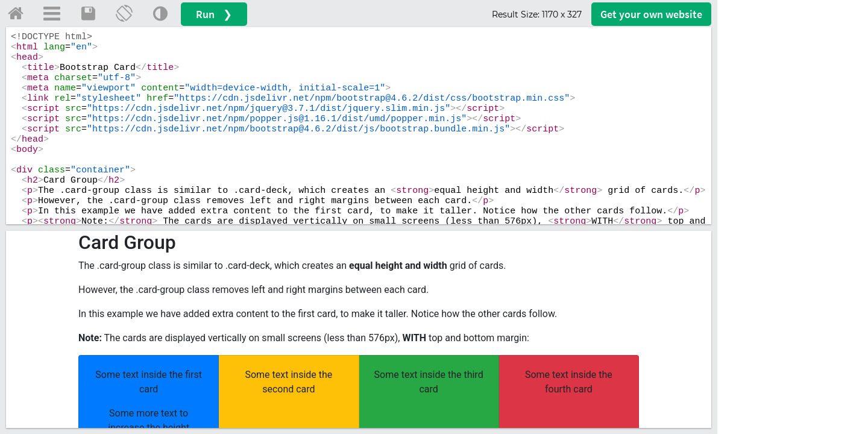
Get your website (651, 14)
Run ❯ (214, 14)
